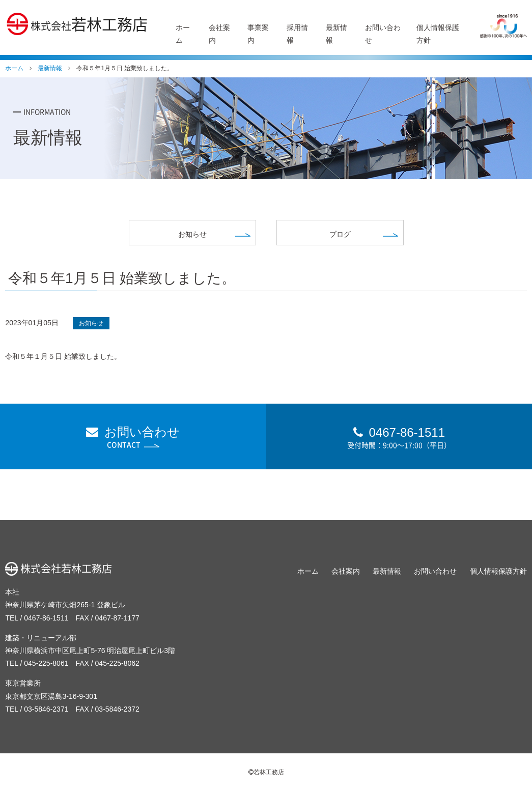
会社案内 (346, 571)
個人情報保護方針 (498, 571)
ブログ (340, 234)
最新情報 (387, 571)
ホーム (308, 571)
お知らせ (192, 234)
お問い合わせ (133, 437)
